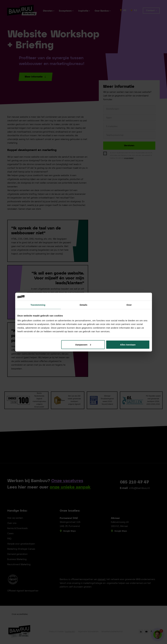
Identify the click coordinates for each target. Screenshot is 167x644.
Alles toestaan (128, 344)
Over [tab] (129, 305)
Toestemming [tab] (38, 305)
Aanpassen (83, 344)
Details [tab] (84, 305)
